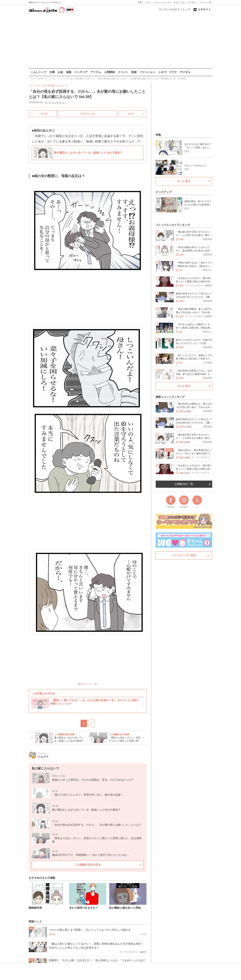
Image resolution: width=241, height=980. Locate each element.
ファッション (147, 72)
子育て (140, 2)
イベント (123, 72)
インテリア (81, 72)
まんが (177, 2)
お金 (60, 72)
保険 (69, 72)
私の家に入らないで (58, 86)
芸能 (134, 72)
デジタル (185, 72)
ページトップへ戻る (184, 555)
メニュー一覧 (206, 2)
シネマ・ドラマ (168, 72)
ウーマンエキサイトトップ (175, 9)
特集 (158, 135)
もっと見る (184, 181)
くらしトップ (39, 72)
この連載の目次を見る (88, 865)
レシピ (157, 2)
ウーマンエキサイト (55, 102)
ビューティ (167, 2)
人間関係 (109, 72)
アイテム (96, 72)
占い (184, 2)
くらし (149, 2)
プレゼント (193, 2)
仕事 (52, 72)
